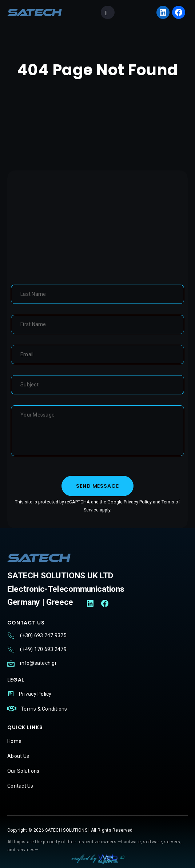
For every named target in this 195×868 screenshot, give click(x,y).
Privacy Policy (138, 502)
